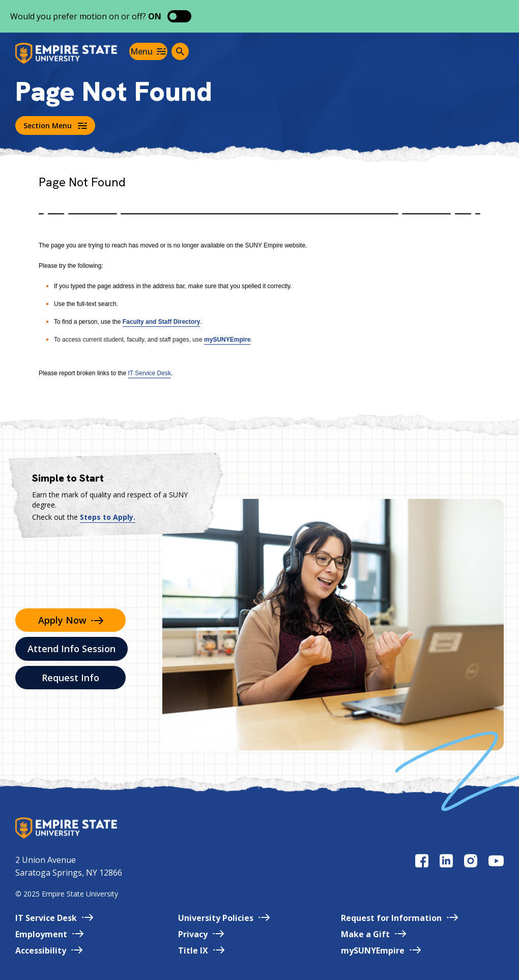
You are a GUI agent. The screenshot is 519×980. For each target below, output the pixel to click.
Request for (399, 918)
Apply (71, 620)
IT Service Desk (149, 373)
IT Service (54, 918)
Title (201, 950)
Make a (373, 934)
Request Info (70, 678)
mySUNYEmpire (227, 340)
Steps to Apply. (108, 517)
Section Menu (55, 125)
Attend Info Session (71, 649)
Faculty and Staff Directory (162, 322)
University (224, 918)
